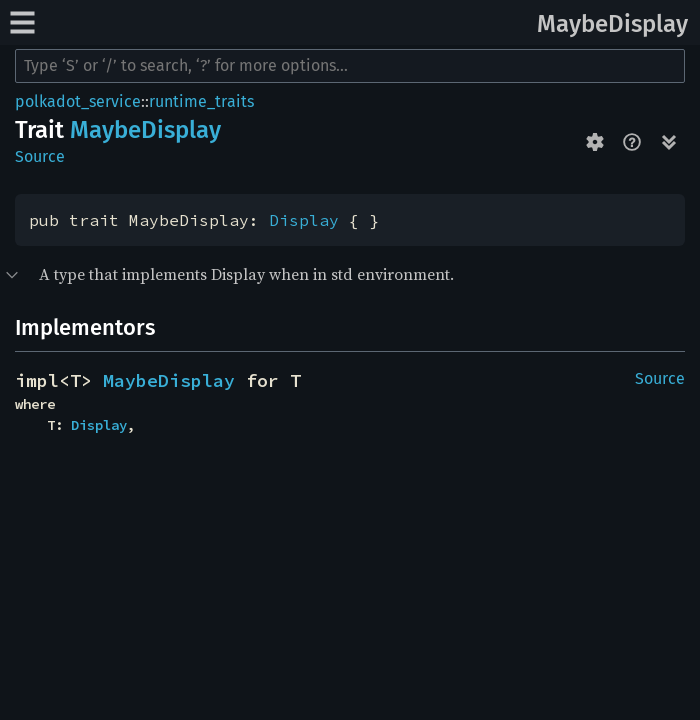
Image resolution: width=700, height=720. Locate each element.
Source (40, 156)
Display (304, 220)
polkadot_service (78, 101)
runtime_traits (201, 101)
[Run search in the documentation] (350, 66)
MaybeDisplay (612, 24)
